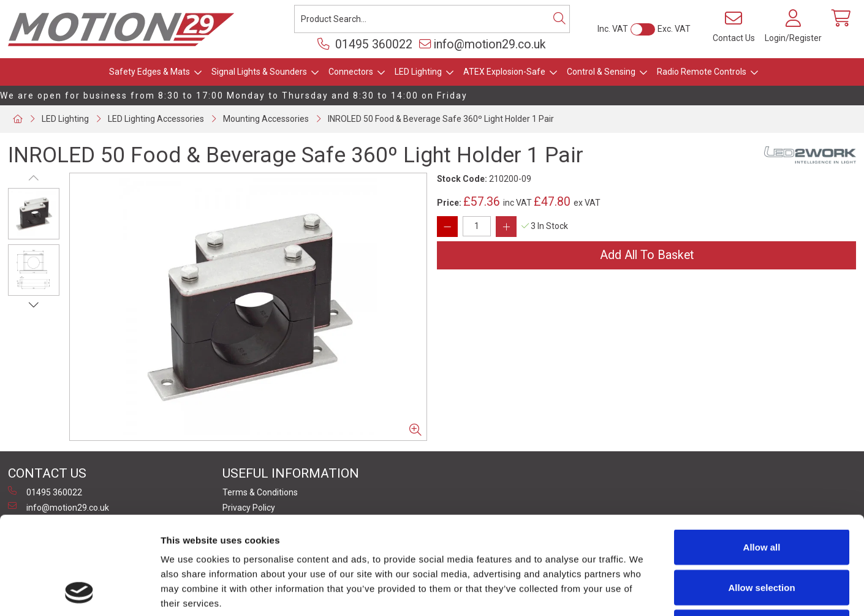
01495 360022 (365, 44)
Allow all (762, 455)
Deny (762, 535)
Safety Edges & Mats (150, 72)
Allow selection (761, 496)
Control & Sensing (601, 72)
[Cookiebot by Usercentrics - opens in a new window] (79, 592)
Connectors (351, 72)
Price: (449, 203)
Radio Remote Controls (702, 72)
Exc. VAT (674, 29)
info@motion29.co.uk (483, 44)
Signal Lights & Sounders (259, 72)
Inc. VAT (613, 29)
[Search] (559, 19)
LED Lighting (418, 72)
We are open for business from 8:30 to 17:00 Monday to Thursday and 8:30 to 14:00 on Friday (234, 96)
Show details (643, 592)
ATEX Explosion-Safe (504, 72)
